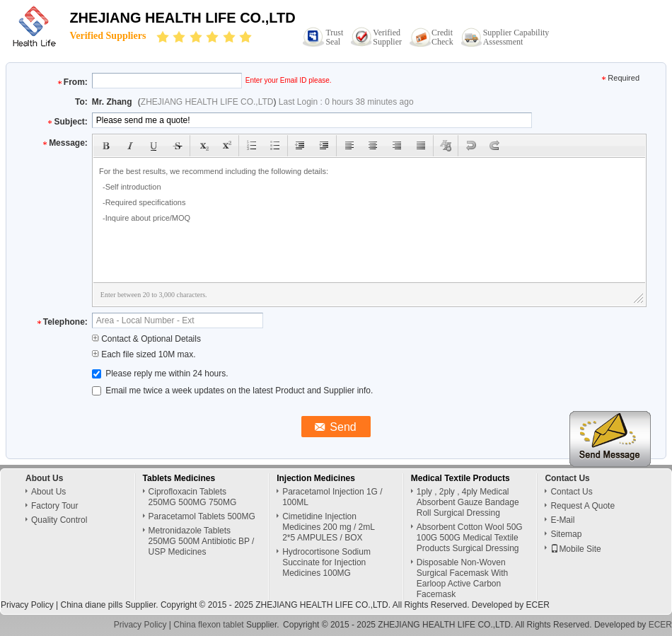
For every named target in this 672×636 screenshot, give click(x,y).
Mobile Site (575, 549)
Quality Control (59, 520)
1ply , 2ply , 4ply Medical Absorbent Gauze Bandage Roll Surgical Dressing (468, 502)
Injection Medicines (316, 478)
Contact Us (571, 492)
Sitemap (566, 534)
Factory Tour (54, 506)
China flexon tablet (208, 625)
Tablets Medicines (179, 478)
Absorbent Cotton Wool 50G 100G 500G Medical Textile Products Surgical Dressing (470, 538)
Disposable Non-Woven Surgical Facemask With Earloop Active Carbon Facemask (462, 578)
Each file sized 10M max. (144, 354)
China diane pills (91, 605)
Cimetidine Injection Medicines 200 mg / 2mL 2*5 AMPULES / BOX (328, 527)
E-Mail (562, 520)
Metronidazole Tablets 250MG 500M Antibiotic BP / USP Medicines (202, 541)
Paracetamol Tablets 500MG (202, 516)
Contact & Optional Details (146, 339)
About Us (48, 492)
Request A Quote (583, 506)
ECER (538, 605)
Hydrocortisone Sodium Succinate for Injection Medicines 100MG (326, 562)
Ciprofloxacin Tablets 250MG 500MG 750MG (193, 497)
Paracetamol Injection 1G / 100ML (332, 497)
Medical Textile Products (460, 478)
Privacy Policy (27, 605)
